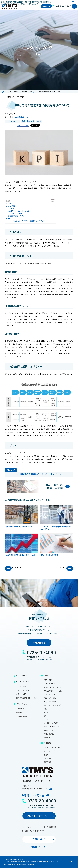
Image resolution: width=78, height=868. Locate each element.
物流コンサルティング (52, 727)
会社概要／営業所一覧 (52, 748)
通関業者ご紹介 (49, 734)
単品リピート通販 (50, 702)
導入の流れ (20, 708)
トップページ (22, 675)
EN (73, 2)
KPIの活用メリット (14, 206)
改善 (23, 121)
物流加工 (47, 712)
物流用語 (31, 121)
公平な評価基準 (17, 213)
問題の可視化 (16, 208)
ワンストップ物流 (23, 690)
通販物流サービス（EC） (53, 687)
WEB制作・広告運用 (51, 723)
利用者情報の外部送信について (33, 831)
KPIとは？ (11, 203)
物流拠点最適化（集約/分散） (27, 698)
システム (47, 709)
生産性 (39, 121)
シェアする (23, 125)
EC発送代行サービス (51, 684)
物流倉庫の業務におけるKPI (17, 216)
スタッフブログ (49, 751)
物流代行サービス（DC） (53, 705)
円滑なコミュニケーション (21, 211)
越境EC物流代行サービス (53, 691)
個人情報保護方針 (50, 827)
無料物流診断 (49, 730)
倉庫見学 (47, 737)
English (37, 847)
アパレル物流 (21, 686)
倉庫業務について (23, 117)
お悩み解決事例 (22, 716)
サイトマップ (26, 827)
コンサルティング (12, 121)
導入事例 (19, 712)
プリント (47, 719)
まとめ (10, 218)
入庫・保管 (48, 680)
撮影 (45, 716)
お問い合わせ (46, 6)
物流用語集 (48, 762)
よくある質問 (49, 758)
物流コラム (48, 755)
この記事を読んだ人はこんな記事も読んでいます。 (29, 221)
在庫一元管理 (21, 694)
